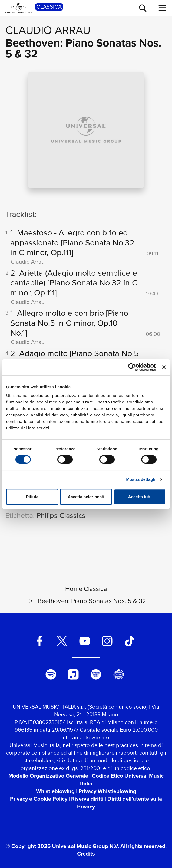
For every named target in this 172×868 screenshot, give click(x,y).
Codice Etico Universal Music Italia (122, 780)
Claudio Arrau (48, 30)
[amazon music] (96, 675)
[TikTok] (130, 641)
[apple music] (73, 675)
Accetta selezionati (86, 497)
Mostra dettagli (141, 479)
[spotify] (51, 675)
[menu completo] (163, 8)
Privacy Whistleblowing (107, 791)
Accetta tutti (140, 497)
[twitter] (62, 641)
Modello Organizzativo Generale (48, 776)
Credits (86, 854)
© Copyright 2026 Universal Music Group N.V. (62, 846)
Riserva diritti (87, 799)
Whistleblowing (55, 791)
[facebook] (39, 641)
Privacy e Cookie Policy (39, 799)
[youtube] (85, 641)
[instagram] (107, 641)
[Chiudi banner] (164, 367)
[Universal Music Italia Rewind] (118, 675)
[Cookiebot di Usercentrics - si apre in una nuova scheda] (132, 367)
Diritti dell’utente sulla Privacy (120, 803)
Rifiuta (32, 497)
